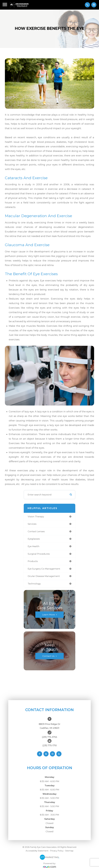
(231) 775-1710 (50, 745)
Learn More (49, 615)
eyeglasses (34, 539)
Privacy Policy (57, 851)
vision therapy (36, 517)
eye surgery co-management (44, 569)
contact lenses (36, 531)
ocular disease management (44, 576)
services (32, 524)
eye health (34, 546)
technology (34, 584)
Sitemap (69, 851)
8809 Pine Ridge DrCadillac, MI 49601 (50, 726)
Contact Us (48, 656)
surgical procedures (39, 554)
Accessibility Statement (37, 851)
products (33, 561)
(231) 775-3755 (49, 737)
